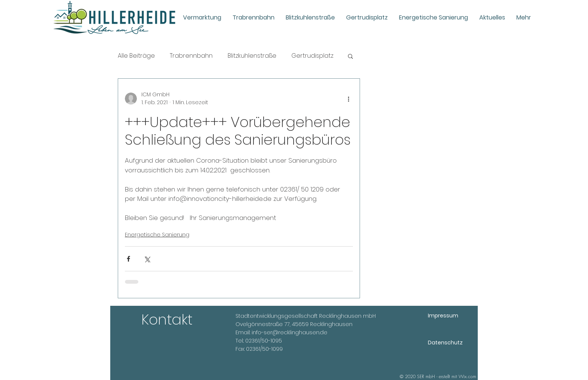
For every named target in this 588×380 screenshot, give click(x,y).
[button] (350, 56)
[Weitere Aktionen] (348, 99)
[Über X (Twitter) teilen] (147, 259)
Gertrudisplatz (312, 56)
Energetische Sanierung (157, 235)
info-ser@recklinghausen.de (289, 332)
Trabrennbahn (191, 56)
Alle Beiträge (136, 56)
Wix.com (467, 376)
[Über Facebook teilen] (128, 259)
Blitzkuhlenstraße (252, 56)
